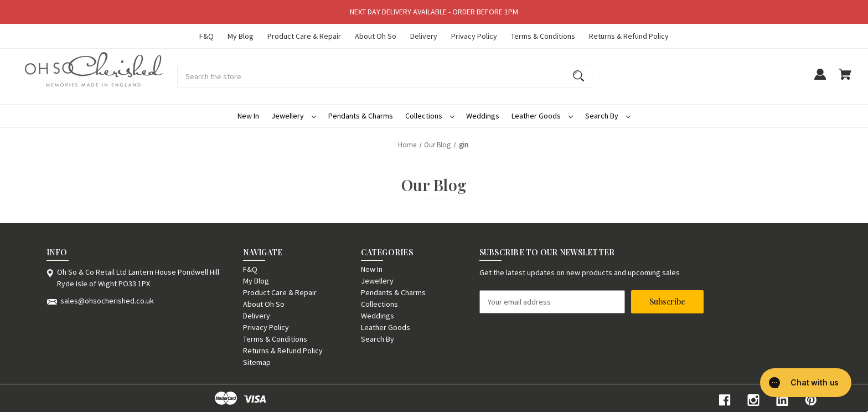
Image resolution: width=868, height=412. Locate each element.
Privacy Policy (474, 36)
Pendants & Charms (361, 116)
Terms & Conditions (543, 36)
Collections (430, 116)
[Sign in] (820, 79)
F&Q (206, 36)
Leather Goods (542, 116)
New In (248, 116)
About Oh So (376, 36)
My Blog (241, 36)
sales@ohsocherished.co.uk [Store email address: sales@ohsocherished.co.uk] (107, 301)
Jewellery (294, 116)
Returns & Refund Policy (629, 36)
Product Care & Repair (304, 36)
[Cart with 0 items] (845, 79)
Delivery (424, 36)
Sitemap (257, 362)
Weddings (483, 116)
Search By (608, 116)
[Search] (578, 76)
